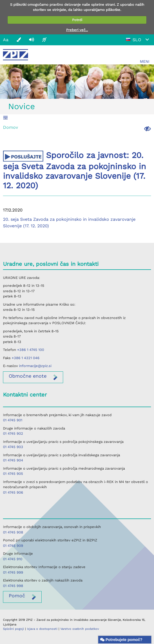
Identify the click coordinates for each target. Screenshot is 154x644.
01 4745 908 (13, 532)
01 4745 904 (13, 460)
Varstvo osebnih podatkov (80, 629)
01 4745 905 (13, 474)
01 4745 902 (13, 433)
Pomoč (17, 596)
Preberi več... (77, 30)
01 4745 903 (13, 447)
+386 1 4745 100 (31, 350)
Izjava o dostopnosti (42, 629)
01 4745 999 (13, 572)
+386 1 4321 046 (26, 358)
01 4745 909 (13, 546)
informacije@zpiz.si (35, 366)
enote (28, 376)
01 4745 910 (13, 559)
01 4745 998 (13, 586)
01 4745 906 (13, 492)
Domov (10, 127)
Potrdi (77, 20)
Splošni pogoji (13, 629)
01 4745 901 (13, 420)
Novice (21, 106)
